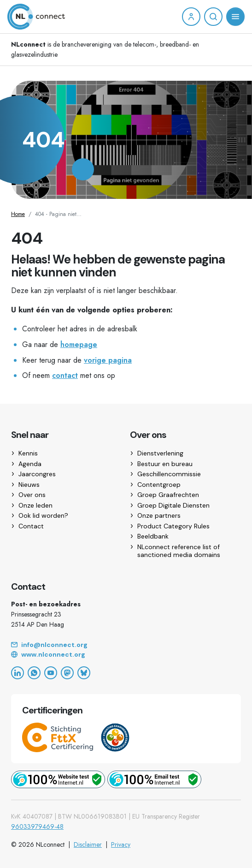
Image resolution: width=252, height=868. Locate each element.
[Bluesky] (84, 673)
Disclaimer (88, 844)
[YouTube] (51, 673)
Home (18, 214)
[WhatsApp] (34, 673)
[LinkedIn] (18, 673)
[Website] (126, 655)
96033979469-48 (37, 826)
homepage (79, 344)
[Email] (126, 645)
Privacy (121, 844)
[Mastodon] (67, 673)
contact (65, 375)
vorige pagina (108, 360)
